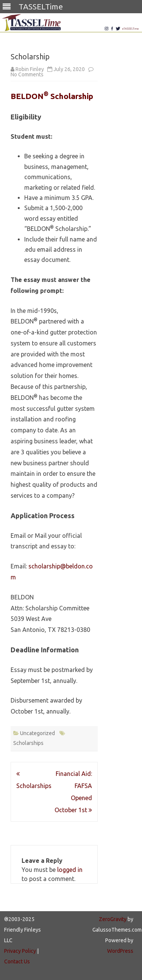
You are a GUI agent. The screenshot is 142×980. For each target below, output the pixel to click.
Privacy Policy (20, 951)
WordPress (120, 951)
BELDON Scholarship (52, 96)
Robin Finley (30, 69)
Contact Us (17, 961)
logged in (70, 870)
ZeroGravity (113, 919)
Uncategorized (37, 733)
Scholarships (28, 743)
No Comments (27, 74)
